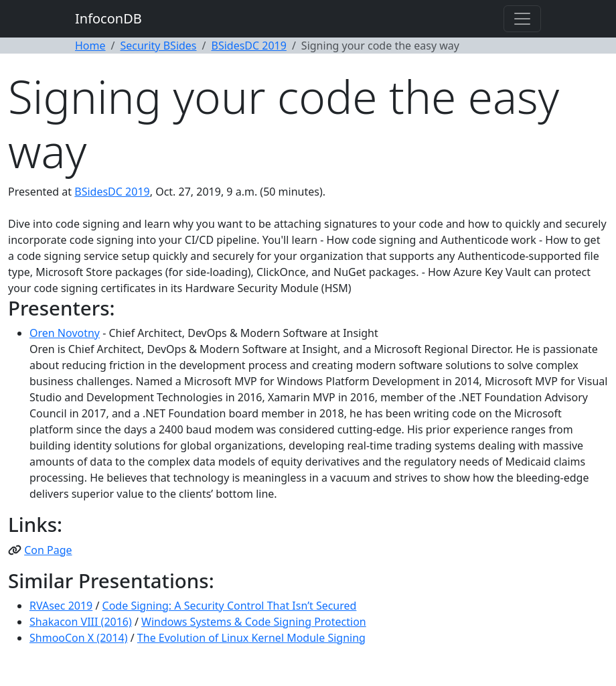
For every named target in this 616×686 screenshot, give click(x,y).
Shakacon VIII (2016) (81, 622)
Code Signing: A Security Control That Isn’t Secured (230, 606)
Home (90, 46)
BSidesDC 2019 (249, 46)
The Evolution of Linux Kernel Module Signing (251, 638)
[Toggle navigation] (522, 19)
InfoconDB (108, 18)
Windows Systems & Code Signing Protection (254, 622)
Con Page (48, 550)
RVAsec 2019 (61, 606)
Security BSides (158, 46)
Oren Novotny (65, 333)
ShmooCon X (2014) (79, 638)
